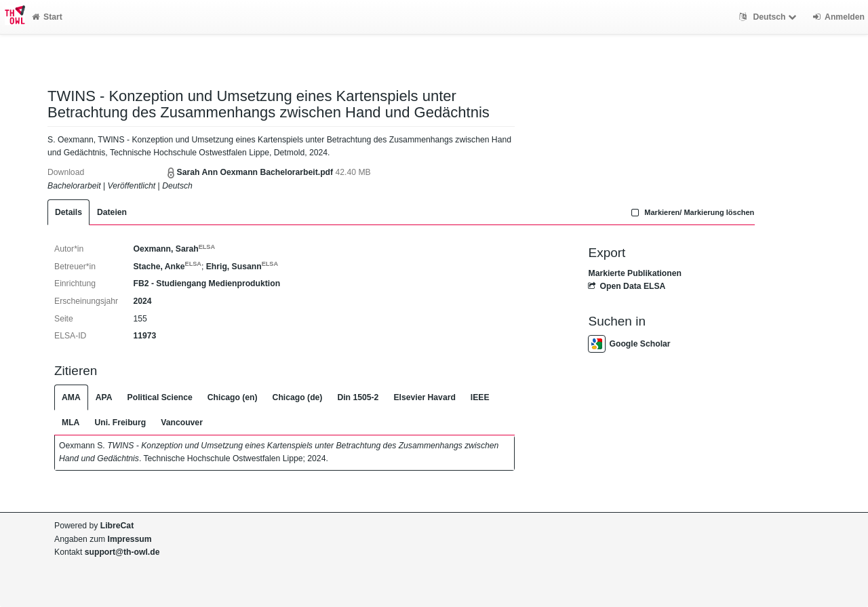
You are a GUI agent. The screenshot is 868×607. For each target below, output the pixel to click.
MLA (71, 423)
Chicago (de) (298, 397)
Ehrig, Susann (242, 267)
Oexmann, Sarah (174, 249)
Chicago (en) (233, 397)
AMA (71, 397)
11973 (144, 336)
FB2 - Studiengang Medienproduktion (206, 283)
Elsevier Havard (424, 397)
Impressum (130, 539)
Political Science (160, 397)
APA (104, 397)
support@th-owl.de (122, 552)
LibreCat (117, 526)
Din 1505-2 (358, 397)
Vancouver (182, 423)
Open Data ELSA (627, 286)
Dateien (112, 212)
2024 (142, 301)
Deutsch (769, 17)
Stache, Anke (167, 267)
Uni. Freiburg (120, 423)
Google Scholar (629, 344)
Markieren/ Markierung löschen (692, 212)
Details (68, 212)
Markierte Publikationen (634, 273)
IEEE (480, 397)
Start (47, 17)
